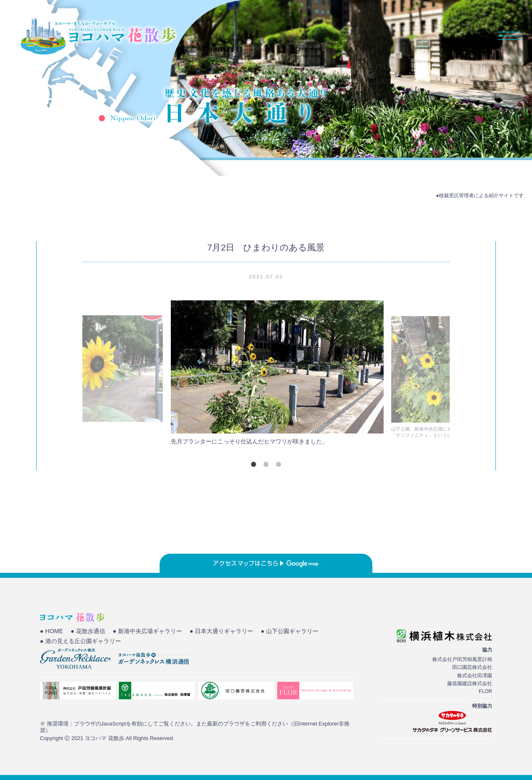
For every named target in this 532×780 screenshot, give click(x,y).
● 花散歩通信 (91, 631)
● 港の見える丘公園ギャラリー (83, 642)
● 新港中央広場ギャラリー (154, 631)
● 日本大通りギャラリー (233, 631)
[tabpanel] (266, 375)
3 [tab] (278, 464)
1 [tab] (254, 464)
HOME (307, 36)
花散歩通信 (447, 36)
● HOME (52, 631)
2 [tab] (266, 464)
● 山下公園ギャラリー (306, 631)
